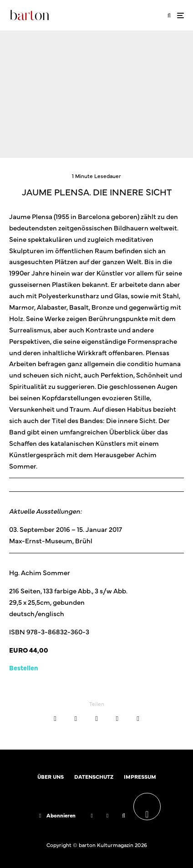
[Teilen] (55, 719)
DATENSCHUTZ (94, 776)
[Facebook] (91, 816)
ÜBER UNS (51, 776)
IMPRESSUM (140, 776)
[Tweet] (76, 719)
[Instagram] (107, 816)
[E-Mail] (117, 719)
